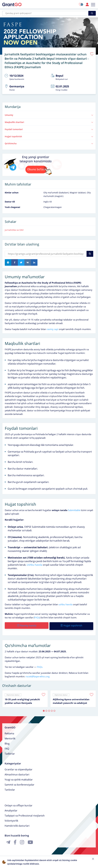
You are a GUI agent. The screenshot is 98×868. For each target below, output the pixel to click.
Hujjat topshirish (49, 135)
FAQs (37, 616)
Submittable (74, 509)
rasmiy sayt (52, 328)
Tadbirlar (10, 751)
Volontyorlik (11, 818)
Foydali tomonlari (49, 128)
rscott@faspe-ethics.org (38, 674)
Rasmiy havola (27, 624)
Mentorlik (10, 736)
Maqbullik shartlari (49, 121)
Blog (7, 741)
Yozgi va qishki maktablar (19, 777)
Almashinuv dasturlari (17, 772)
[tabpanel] (25, 696)
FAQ (7, 746)
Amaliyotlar (11, 808)
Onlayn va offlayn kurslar (19, 803)
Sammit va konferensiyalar (19, 782)
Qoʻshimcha (49, 142)
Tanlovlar (10, 787)
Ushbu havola (35, 563)
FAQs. (40, 664)
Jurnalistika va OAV (14, 228)
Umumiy (49, 114)
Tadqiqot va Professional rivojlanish (25, 813)
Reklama (9, 731)
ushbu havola (66, 603)
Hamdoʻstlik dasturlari (17, 823)
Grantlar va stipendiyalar (19, 767)
